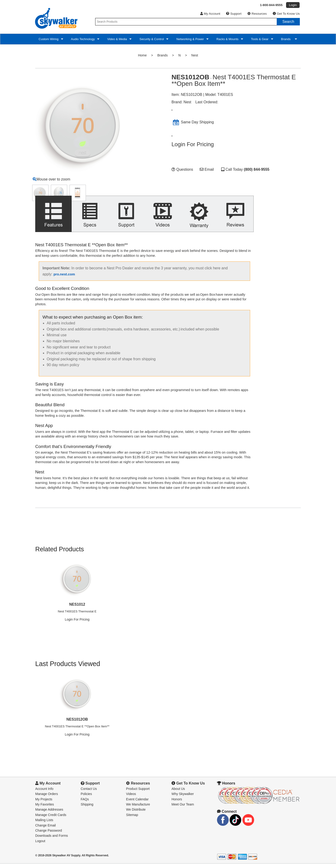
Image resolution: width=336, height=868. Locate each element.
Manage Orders (47, 798)
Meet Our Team (183, 809)
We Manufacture (138, 809)
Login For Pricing (193, 144)
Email (207, 169)
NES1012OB (77, 724)
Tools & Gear (259, 39)
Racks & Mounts (227, 39)
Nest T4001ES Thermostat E (77, 616)
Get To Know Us (286, 14)
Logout (40, 845)
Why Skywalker (183, 798)
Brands (286, 39)
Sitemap (132, 819)
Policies (86, 798)
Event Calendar (137, 804)
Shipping (87, 809)
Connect (227, 816)
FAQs (85, 804)
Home (142, 55)
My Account (210, 14)
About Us (178, 793)
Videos (131, 798)
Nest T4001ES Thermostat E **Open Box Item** (77, 731)
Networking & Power (190, 39)
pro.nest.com (64, 279)
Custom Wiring (48, 39)
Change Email (45, 830)
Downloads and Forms (52, 840)
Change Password (49, 835)
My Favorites (45, 809)
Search (288, 22)
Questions (182, 169)
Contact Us (89, 793)
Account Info (44, 793)
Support (234, 14)
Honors (177, 804)
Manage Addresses (49, 814)
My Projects (44, 804)
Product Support (138, 793)
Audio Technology (82, 39)
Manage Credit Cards (51, 819)
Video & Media (117, 39)
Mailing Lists (44, 824)
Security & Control (151, 39)
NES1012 (77, 609)
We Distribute (136, 814)
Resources (257, 14)
